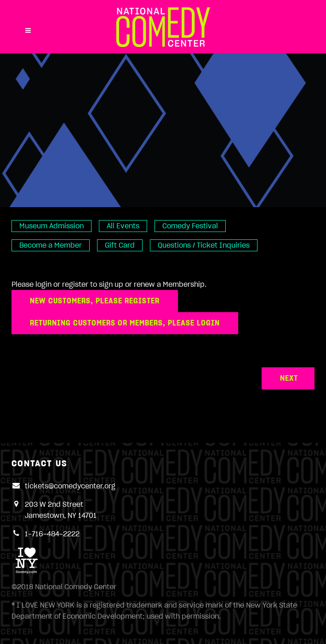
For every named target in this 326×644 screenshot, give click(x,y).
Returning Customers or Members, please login (125, 323)
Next (289, 378)
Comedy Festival (190, 226)
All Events (123, 226)
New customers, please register (95, 301)
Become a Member (51, 245)
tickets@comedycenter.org (70, 486)
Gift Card (120, 245)
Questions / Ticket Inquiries (204, 245)
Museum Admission (51, 226)
